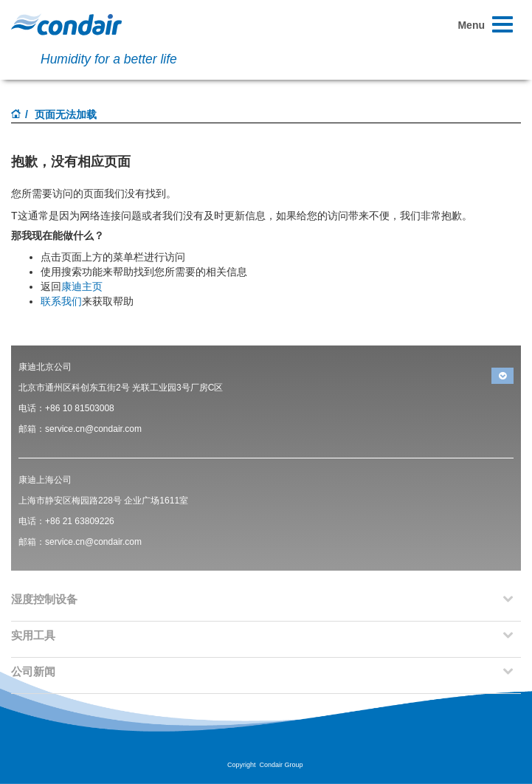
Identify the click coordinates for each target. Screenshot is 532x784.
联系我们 (61, 301)
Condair (66, 24)
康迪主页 (82, 286)
